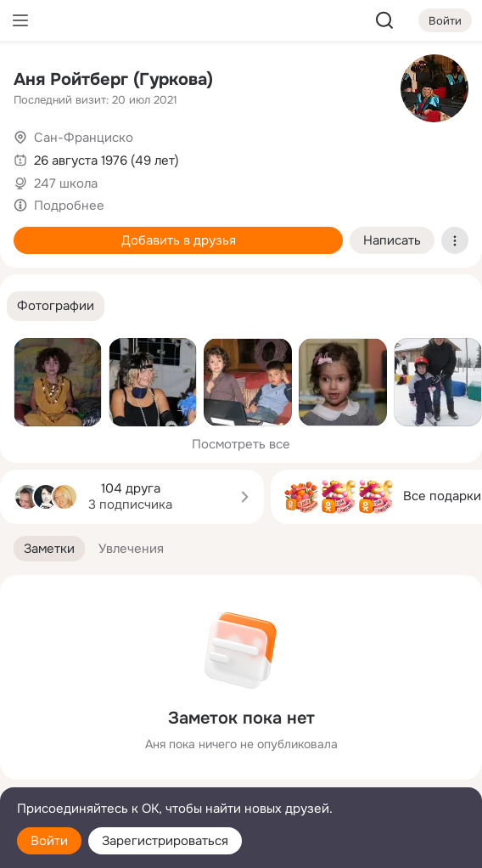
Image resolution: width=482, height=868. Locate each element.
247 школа (66, 183)
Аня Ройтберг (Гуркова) (113, 79)
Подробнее (69, 206)
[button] (56, 306)
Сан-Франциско (84, 138)
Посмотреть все (241, 444)
